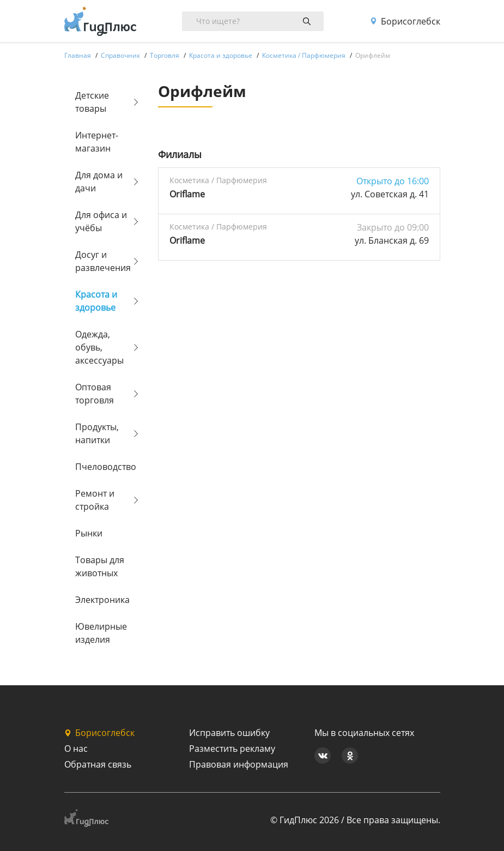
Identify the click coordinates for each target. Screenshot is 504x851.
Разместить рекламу (232, 749)
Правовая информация (239, 764)
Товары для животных (100, 566)
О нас (76, 749)
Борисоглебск (405, 21)
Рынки (89, 533)
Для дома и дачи (99, 182)
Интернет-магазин (97, 142)
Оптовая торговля (95, 394)
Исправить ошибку (229, 733)
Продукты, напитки (97, 433)
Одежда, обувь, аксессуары (99, 347)
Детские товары (92, 102)
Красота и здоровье (96, 301)
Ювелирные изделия (101, 633)
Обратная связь (98, 764)
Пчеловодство (103, 467)
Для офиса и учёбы (101, 221)
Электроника (102, 600)
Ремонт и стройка (95, 500)
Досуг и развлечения (103, 261)
